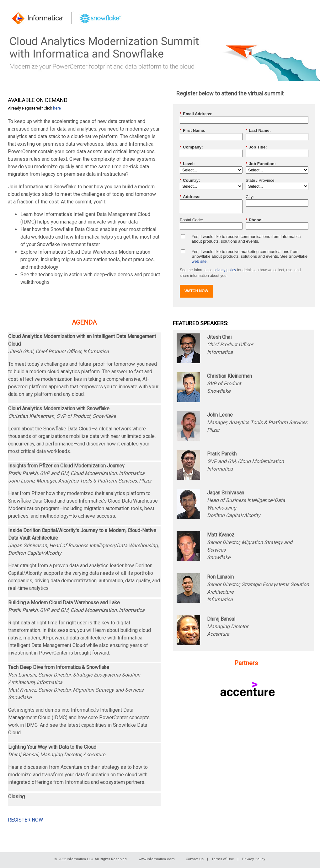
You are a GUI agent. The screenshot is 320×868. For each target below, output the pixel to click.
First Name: (193, 131)
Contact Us (195, 859)
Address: (190, 197)
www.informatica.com (157, 859)
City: (250, 197)
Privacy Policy (253, 859)
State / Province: (261, 180)
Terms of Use (223, 859)
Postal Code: (191, 220)
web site (199, 261)
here (57, 108)
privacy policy (225, 270)
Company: (191, 147)
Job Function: (261, 164)
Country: (190, 181)
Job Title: (256, 147)
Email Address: (196, 114)
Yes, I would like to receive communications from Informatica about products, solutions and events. (246, 239)
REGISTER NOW (25, 820)
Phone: (254, 220)
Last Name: (258, 131)
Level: (187, 164)
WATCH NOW (196, 291)
